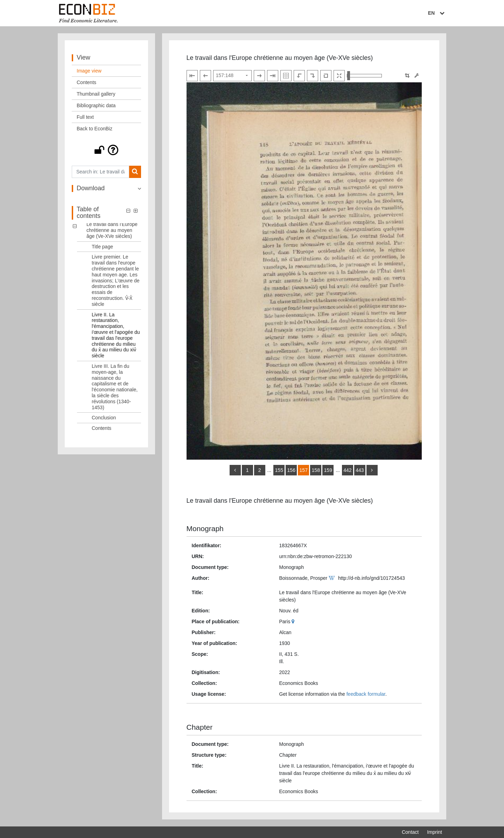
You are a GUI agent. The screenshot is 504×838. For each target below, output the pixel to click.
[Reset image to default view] (326, 76)
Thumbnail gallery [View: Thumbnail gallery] (96, 94)
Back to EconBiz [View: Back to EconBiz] (94, 129)
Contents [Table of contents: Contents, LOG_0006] (101, 428)
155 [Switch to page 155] (279, 470)
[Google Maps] (294, 621)
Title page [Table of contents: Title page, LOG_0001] (102, 247)
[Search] (135, 172)
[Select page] (232, 76)
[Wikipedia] (333, 578)
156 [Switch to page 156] (291, 470)
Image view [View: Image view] (89, 71)
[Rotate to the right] (313, 76)
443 (360, 470)
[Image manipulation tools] (417, 75)
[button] (106, 150)
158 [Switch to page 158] (316, 470)
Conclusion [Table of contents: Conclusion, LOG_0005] (104, 418)
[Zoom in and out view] (364, 76)
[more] (372, 470)
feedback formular (366, 694)
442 (347, 470)
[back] (235, 470)
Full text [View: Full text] (85, 117)
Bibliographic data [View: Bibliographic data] (96, 105)
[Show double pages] (286, 76)
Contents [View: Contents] (86, 82)
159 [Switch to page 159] (328, 470)
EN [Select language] (437, 13)
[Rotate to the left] (299, 76)
